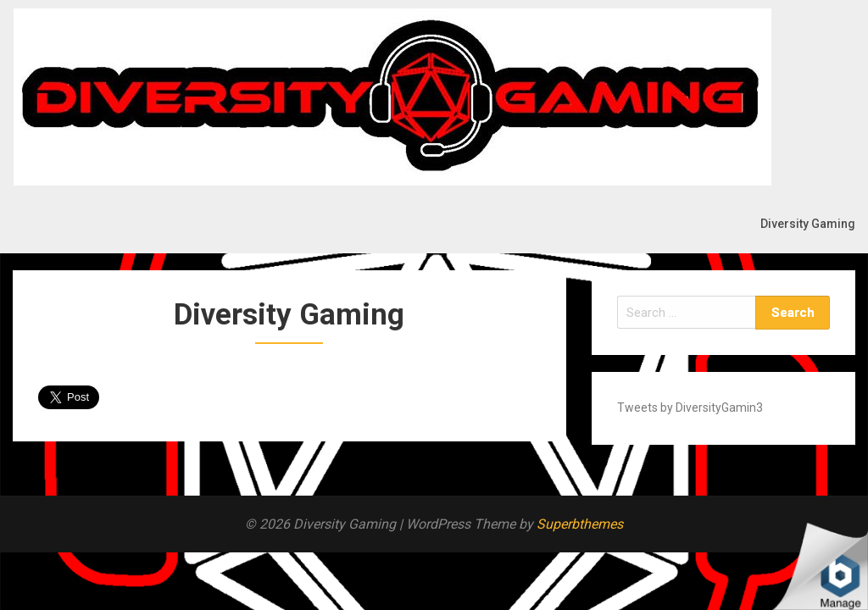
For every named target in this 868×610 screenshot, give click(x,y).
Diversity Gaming (808, 224)
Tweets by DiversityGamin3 (690, 408)
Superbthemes (580, 524)
